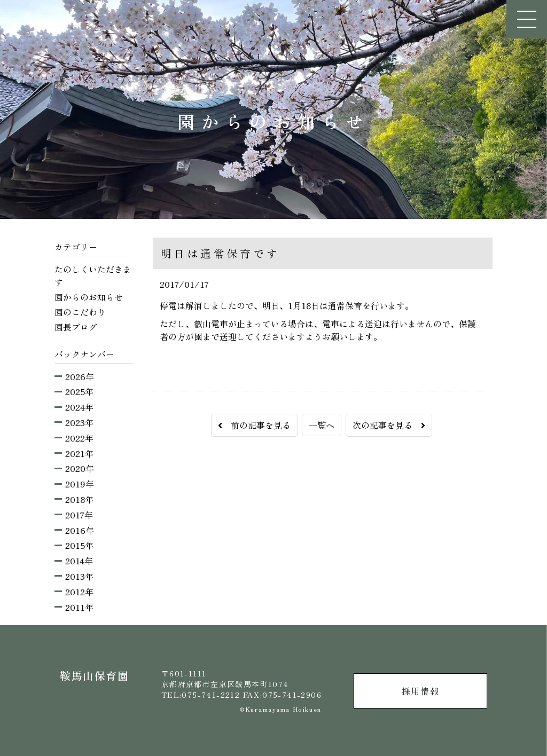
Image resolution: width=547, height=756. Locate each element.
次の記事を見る (389, 425)
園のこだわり (80, 312)
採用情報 (420, 691)
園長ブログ (76, 327)
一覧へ (322, 425)
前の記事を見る (254, 425)
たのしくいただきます (93, 275)
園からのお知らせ (89, 297)
